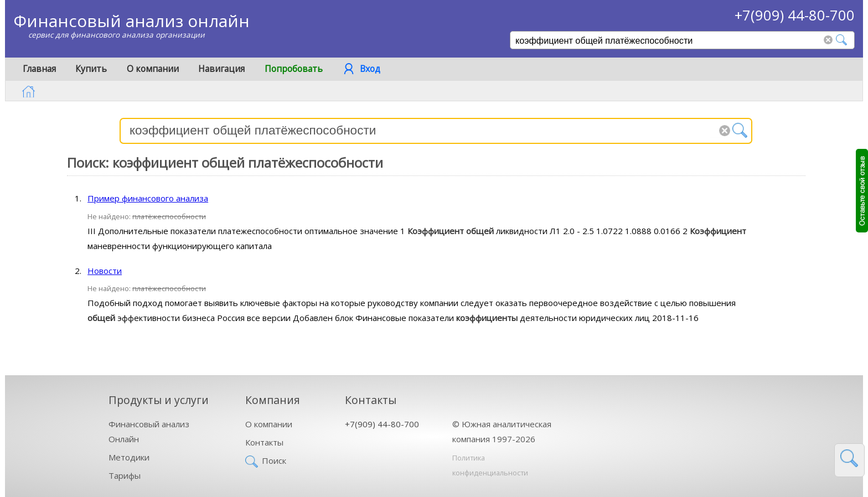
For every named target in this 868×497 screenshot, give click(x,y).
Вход (370, 69)
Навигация (221, 69)
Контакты (264, 442)
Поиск (274, 460)
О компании (153, 69)
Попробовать (294, 69)
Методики (129, 457)
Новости (105, 271)
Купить (91, 69)
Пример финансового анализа (148, 198)
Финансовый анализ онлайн (131, 21)
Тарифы (125, 475)
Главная (39, 69)
